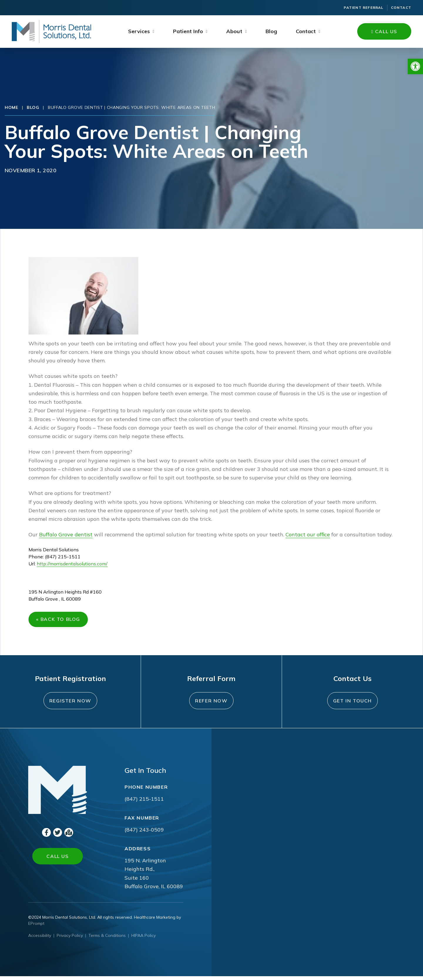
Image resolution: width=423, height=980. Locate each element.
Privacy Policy (70, 939)
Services (139, 31)
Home (11, 107)
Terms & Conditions (107, 939)
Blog (271, 31)
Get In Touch (352, 704)
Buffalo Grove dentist (66, 534)
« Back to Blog (60, 621)
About (234, 31)
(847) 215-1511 (144, 803)
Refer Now (211, 704)
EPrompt (36, 927)
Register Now (70, 704)
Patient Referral (364, 7)
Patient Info (188, 31)
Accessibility (40, 939)
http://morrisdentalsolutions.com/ (72, 564)
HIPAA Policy (143, 939)
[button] (415, 66)
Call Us (384, 31)
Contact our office (308, 534)
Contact (401, 7)
